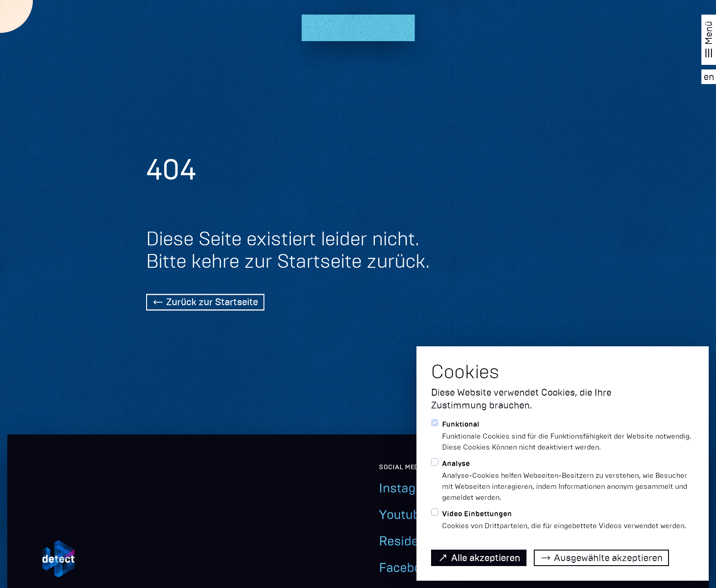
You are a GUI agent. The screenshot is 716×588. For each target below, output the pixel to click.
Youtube (403, 515)
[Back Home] (205, 303)
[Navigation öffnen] (709, 40)
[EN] (709, 77)
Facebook (407, 568)
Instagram (409, 488)
